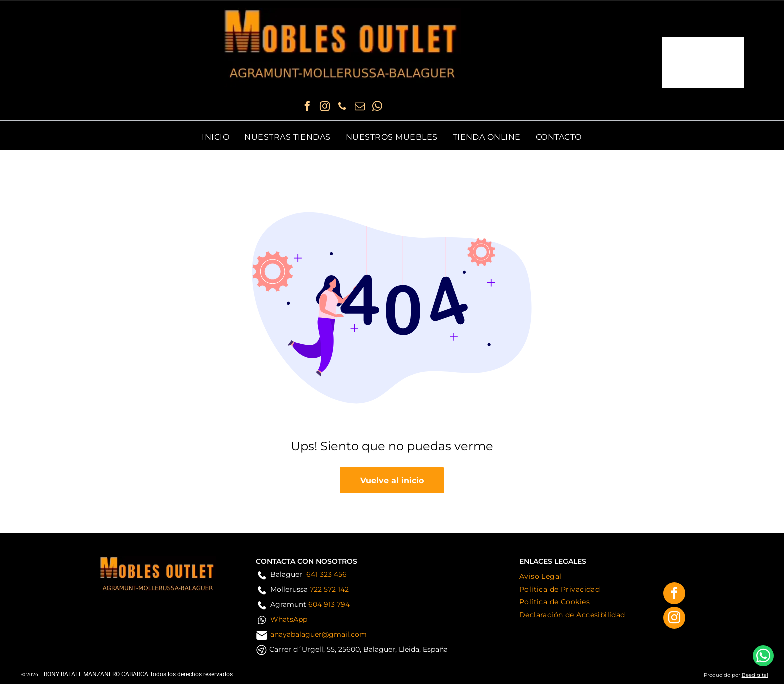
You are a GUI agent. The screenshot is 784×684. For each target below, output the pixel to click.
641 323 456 (327, 574)
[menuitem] (216, 137)
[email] (360, 107)
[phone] (342, 107)
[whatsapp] (377, 107)
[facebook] (307, 107)
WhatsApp (289, 619)
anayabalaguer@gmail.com (319, 634)
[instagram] (325, 107)
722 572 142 (329, 589)
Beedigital (755, 675)
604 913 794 (329, 604)
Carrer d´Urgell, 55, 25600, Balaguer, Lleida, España (359, 649)
